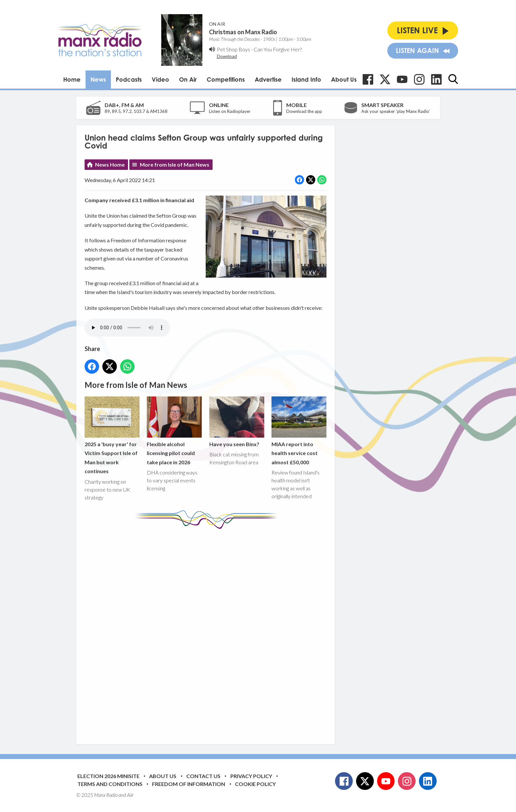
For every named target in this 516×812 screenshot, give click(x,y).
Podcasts (129, 79)
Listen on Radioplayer (230, 111)
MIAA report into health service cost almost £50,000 (299, 431)
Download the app (304, 111)
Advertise (268, 79)
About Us (344, 79)
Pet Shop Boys (233, 49)
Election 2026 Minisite (108, 776)
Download (227, 56)
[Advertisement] (208, 632)
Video (160, 79)
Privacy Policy (251, 776)
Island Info (306, 79)
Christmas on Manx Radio (243, 32)
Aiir (130, 795)
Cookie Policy (255, 784)
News (98, 79)
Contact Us (203, 776)
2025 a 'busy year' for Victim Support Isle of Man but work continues (112, 435)
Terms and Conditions (110, 784)
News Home (110, 164)
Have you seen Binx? (236, 421)
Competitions (226, 79)
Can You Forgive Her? (278, 49)
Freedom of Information (189, 784)
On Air (188, 79)
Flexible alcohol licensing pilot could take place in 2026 (174, 431)
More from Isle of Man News (175, 164)
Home (72, 79)
